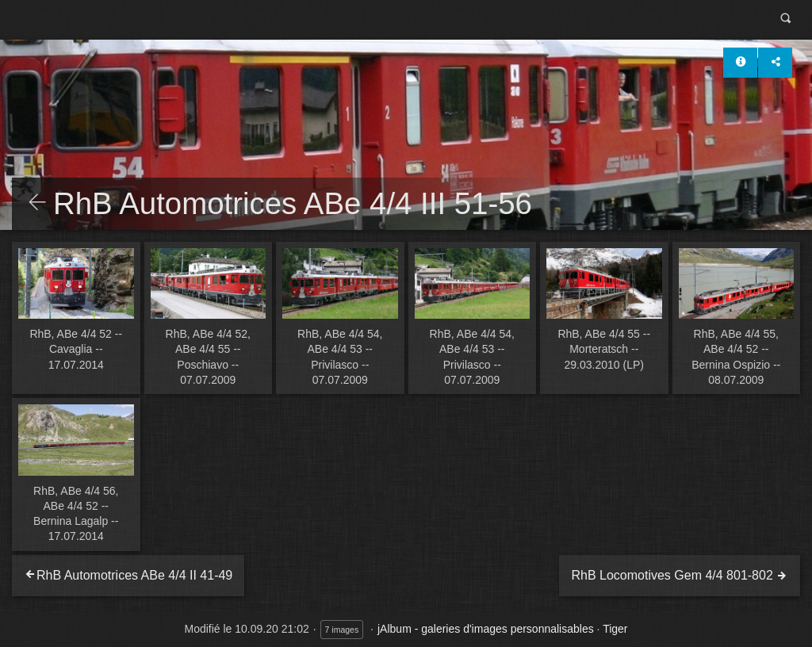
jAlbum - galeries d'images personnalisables (486, 629)
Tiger (615, 629)
